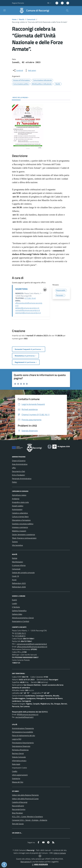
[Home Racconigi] (33, 11)
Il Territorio (16, 607)
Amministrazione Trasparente (23, 728)
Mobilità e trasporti (19, 531)
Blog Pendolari (17, 813)
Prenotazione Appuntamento (23, 743)
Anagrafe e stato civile (20, 502)
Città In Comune (60, 853)
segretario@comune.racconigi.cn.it (28, 313)
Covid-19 (15, 576)
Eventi (14, 600)
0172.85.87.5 (20, 636)
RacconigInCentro (19, 809)
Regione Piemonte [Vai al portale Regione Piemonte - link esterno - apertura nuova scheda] (18, 3)
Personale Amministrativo (22, 478)
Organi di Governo (19, 461)
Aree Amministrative (20, 464)
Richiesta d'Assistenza (20, 750)
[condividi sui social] (18, 70)
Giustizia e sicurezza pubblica (23, 524)
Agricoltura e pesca (19, 495)
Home (14, 19)
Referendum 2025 (19, 583)
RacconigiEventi (18, 806)
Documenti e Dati (18, 471)
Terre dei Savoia (18, 824)
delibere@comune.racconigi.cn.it (27, 308)
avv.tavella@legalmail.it (24, 717)
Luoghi (14, 603)
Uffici (14, 468)
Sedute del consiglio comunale (23, 573)
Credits (15, 771)
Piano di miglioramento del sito (23, 735)
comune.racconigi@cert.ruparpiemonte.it (32, 644)
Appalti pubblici (18, 506)
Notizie (15, 558)
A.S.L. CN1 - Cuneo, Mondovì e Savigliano (27, 817)
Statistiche (16, 778)
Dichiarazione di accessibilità (22, 732)
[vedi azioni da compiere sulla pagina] (30, 70)
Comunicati (31, 19)
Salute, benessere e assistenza (23, 534)
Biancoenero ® (26, 862)
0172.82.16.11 (20, 633)
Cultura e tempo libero (20, 517)
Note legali (16, 764)
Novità (22, 19)
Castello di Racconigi (20, 802)
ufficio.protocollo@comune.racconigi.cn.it (29, 304)
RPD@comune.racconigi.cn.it (28, 714)
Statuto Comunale (19, 757)
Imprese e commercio (20, 527)
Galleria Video (17, 614)
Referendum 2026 (19, 587)
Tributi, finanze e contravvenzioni (24, 538)
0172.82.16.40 (30, 298)
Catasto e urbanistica (20, 513)
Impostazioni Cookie (19, 768)
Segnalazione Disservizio (21, 746)
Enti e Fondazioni (18, 475)
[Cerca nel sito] (67, 11)
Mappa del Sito (18, 782)
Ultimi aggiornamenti (20, 775)
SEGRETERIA (21, 289)
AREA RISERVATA (40, 864)
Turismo (15, 542)
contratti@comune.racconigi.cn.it (28, 310)
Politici (14, 482)
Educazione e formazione (21, 520)
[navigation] (4, 10)
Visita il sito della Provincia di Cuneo (25, 799)
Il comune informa (19, 565)
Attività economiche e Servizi (23, 618)
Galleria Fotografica (19, 611)
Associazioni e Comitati (21, 621)
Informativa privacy (19, 761)
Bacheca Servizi (18, 753)
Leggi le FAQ (17, 739)
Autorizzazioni (17, 509)
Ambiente (16, 499)
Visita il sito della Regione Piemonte (25, 795)
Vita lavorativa (17, 545)
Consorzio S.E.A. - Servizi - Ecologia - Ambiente (30, 820)
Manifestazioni (17, 562)
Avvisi (14, 580)
